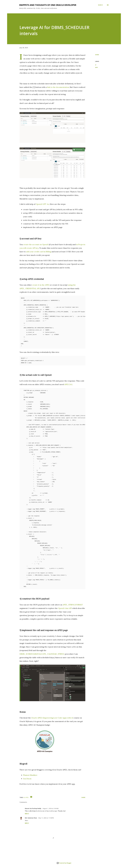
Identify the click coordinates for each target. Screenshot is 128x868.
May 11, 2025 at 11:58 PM (46, 818)
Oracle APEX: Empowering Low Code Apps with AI (52, 718)
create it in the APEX (41, 285)
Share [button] (97, 55)
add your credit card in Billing (39, 252)
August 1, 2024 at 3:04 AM (51, 808)
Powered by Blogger (64, 863)
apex (96, 67)
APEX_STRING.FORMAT (73, 605)
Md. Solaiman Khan (31, 818)
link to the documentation (58, 87)
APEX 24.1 (68, 384)
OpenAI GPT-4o (42, 204)
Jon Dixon (27, 779)
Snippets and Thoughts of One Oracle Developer (48, 5)
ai (96, 65)
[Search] (100, 5)
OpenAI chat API (65, 608)
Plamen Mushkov (30, 775)
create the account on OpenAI (36, 244)
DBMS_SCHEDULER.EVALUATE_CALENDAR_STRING (42, 654)
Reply (27, 814)
